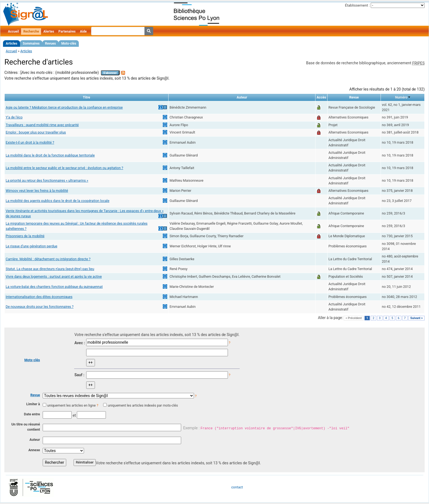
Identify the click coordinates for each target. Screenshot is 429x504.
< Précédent (354, 318)
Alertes (49, 31)
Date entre (32, 414)
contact (237, 487)
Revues (51, 44)
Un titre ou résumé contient (26, 427)
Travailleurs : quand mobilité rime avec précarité (42, 125)
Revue (35, 395)
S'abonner (110, 73)
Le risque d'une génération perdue (32, 246)
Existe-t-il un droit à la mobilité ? (30, 142)
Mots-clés (69, 44)
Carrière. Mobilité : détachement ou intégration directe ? (48, 259)
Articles (11, 44)
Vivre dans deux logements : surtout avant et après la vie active (54, 276)
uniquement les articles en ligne (71, 405)
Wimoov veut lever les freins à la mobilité (37, 191)
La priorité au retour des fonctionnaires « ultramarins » (47, 180)
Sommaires (31, 44)
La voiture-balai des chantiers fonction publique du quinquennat (54, 287)
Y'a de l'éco (14, 117)
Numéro (401, 97)
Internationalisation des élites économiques (39, 297)
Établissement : (357, 5)
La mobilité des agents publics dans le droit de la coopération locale (58, 201)
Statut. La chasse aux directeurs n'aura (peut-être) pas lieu (50, 269)
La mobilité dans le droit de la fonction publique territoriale (50, 155)
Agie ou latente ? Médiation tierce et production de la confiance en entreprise (64, 107)
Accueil (13, 31)
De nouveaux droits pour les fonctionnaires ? (40, 307)
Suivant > (416, 318)
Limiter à (33, 404)
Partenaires (67, 31)
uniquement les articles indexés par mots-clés (143, 405)
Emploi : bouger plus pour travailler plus (36, 132)
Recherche (31, 31)
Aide (83, 31)
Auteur (35, 440)
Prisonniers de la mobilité (25, 236)
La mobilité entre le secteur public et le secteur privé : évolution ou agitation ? (65, 168)
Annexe (34, 450)
